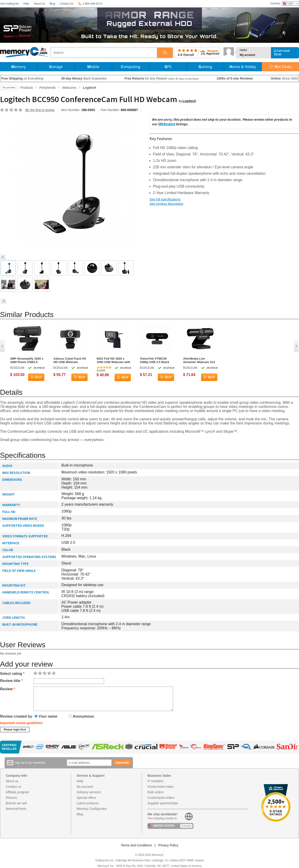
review (101, 370)
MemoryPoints (16, 809)
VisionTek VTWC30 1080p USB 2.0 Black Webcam (155, 360)
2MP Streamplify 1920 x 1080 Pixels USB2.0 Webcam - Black (27, 360)
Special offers (86, 798)
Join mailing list (9, 4)
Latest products (88, 803)
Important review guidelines (21, 723)
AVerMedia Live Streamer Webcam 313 (199, 360)
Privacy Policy (168, 845)
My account (247, 55)
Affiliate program (17, 792)
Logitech (189, 101)
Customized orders (161, 798)
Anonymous (81, 716)
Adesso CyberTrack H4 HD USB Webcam (70, 360)
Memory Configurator (92, 809)
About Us (39, 4)
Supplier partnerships (163, 803)
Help (26, 4)
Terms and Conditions (136, 845)
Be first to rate (17, 367)
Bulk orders (156, 792)
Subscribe (122, 763)
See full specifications (165, 199)
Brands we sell (16, 803)
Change (186, 826)
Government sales (161, 787)
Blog (52, 4)
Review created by (16, 716)
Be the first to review (40, 110)
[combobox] (104, 53)
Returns (11, 798)
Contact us (13, 787)
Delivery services (89, 792)
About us (12, 781)
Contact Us (66, 4)
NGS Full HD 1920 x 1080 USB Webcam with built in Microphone (113, 360)
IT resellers (155, 781)
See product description (166, 204)
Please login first (15, 730)
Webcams (167, 124)
